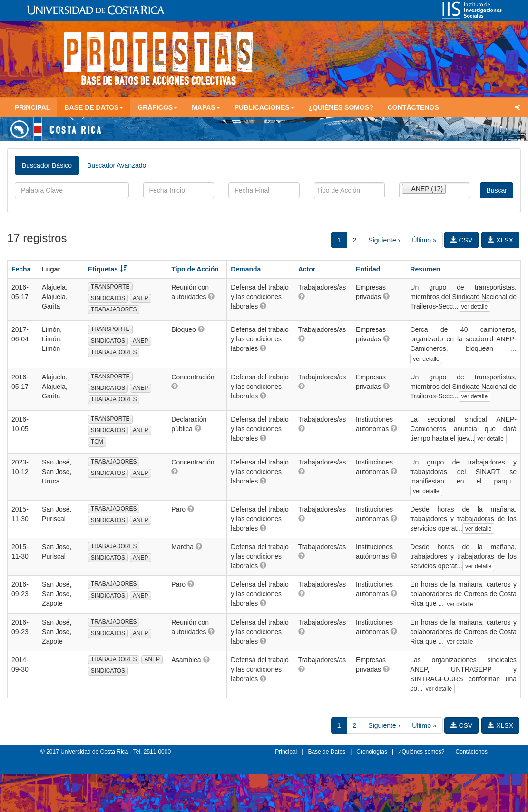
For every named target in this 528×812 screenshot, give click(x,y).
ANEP (141, 298)
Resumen (425, 269)
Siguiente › (384, 240)
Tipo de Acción (195, 269)
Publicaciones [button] (264, 107)
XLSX (500, 240)
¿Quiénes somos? (341, 107)
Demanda (246, 269)
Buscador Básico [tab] (47, 165)
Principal (32, 107)
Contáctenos (413, 107)
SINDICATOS (108, 298)
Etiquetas (107, 269)
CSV (462, 240)
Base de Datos (327, 752)
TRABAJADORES (114, 309)
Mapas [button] (206, 107)
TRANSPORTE (110, 287)
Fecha (21, 269)
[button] (211, 296)
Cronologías (372, 752)
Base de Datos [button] (94, 107)
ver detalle (474, 307)
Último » (424, 240)
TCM (97, 442)
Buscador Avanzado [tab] (117, 165)
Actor (307, 269)
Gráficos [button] (157, 107)
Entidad (368, 269)
